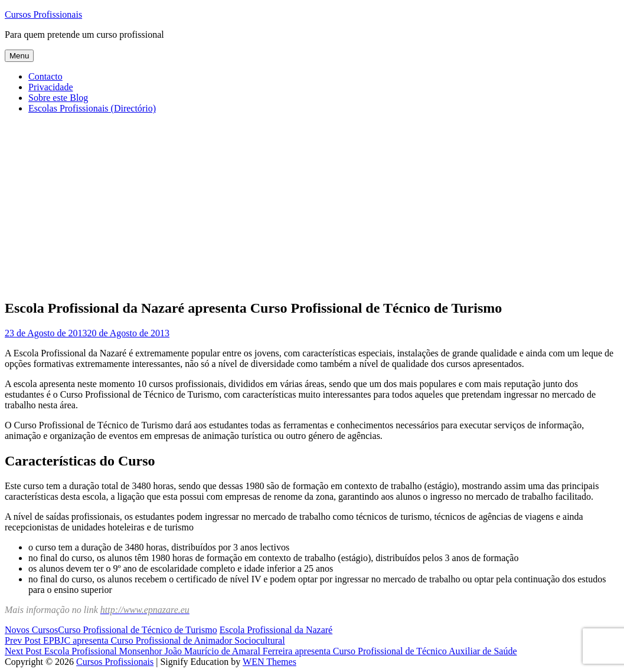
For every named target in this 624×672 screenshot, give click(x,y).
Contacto (45, 76)
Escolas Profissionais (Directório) (92, 108)
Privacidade (51, 87)
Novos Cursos (31, 630)
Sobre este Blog (58, 98)
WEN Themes (269, 662)
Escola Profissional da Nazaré (276, 630)
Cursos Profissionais (43, 14)
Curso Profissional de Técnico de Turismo (137, 630)
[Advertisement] (312, 206)
